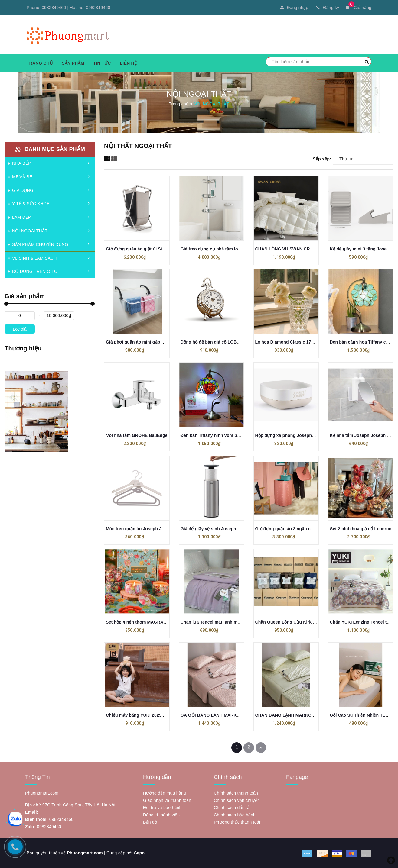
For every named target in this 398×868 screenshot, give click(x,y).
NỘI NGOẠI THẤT (28, 231)
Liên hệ (128, 63)
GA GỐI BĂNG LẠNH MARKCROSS (216, 715)
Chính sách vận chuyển (237, 800)
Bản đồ (150, 822)
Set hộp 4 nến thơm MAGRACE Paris (144, 622)
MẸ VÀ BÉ (20, 177)
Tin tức (102, 63)
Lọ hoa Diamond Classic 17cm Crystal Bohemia (304, 342)
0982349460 (54, 8)
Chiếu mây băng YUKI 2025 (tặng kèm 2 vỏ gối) (154, 715)
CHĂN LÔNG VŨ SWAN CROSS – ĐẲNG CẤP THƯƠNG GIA (315, 249)
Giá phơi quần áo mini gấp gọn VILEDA (146, 342)
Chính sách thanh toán (236, 793)
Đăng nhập (294, 8)
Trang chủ (40, 63)
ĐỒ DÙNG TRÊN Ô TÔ (33, 271)
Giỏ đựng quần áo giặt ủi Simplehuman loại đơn (155, 249)
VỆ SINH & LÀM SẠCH (32, 258)
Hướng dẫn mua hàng (165, 793)
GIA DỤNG (20, 190)
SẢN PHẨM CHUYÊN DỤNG (38, 244)
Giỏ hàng (358, 8)
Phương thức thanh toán (238, 822)
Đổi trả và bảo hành (162, 808)
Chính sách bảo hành (235, 815)
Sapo (139, 853)
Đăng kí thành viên (161, 815)
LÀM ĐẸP (19, 217)
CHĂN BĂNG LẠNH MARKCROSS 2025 (295, 715)
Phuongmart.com (85, 853)
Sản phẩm (73, 63)
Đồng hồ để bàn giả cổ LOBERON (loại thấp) (226, 342)
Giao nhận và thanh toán (167, 800)
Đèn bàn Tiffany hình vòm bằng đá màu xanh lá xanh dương (242, 435)
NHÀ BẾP (19, 163)
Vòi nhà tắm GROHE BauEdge (137, 435)
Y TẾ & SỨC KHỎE (29, 204)
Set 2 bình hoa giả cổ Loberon (361, 529)
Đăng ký (327, 8)
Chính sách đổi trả (232, 808)
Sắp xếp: (322, 159)
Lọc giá (20, 329)
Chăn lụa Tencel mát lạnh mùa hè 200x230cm (227, 622)
